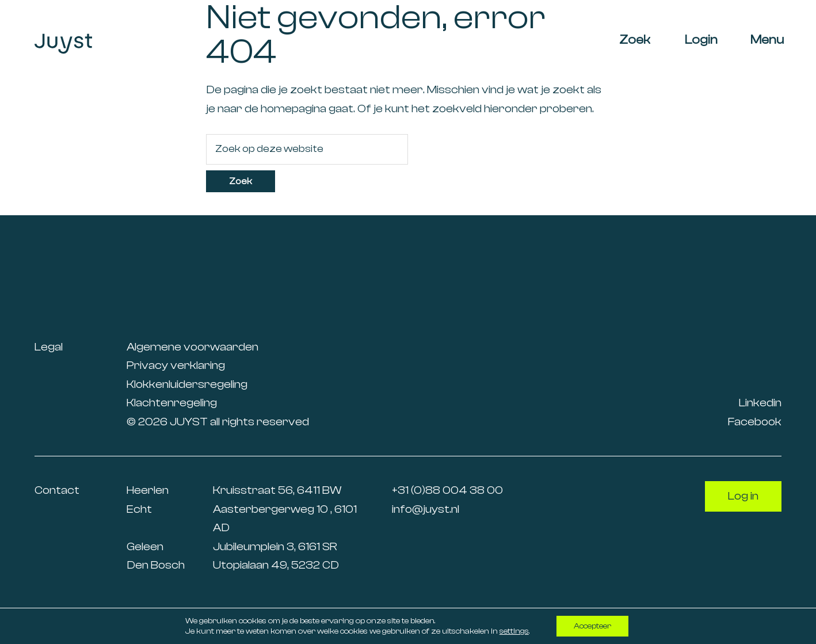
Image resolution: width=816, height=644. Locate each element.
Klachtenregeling (172, 403)
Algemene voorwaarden (192, 347)
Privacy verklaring (176, 365)
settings (514, 631)
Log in (743, 496)
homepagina (293, 108)
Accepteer (592, 626)
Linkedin (760, 403)
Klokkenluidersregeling (187, 384)
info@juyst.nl (426, 509)
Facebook (755, 422)
